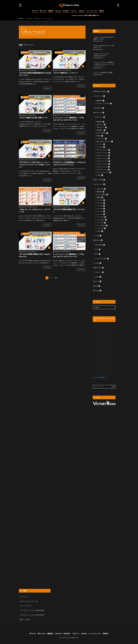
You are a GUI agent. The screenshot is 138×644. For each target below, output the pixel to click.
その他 (100, 175)
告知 (98, 286)
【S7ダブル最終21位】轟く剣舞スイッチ (33, 118)
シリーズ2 (101, 147)
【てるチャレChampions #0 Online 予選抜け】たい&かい (104, 38)
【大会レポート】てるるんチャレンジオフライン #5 (35, 211)
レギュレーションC (48, 19)
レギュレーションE (103, 156)
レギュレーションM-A (104, 103)
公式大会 (81, 11)
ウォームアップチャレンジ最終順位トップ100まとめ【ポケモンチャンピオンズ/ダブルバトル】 (104, 64)
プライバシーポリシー (26, 606)
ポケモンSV (29, 19)
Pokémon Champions (102, 92)
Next (56, 278)
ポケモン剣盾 (100, 180)
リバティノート (74, 638)
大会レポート (102, 127)
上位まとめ (58, 11)
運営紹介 (102, 11)
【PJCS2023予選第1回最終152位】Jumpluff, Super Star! (35, 255)
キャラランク (102, 139)
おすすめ (30, 45)
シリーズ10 (101, 223)
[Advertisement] (104, 424)
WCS (98, 254)
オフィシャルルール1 (104, 172)
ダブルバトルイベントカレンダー (29, 601)
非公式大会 (99, 268)
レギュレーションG (103, 161)
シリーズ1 (101, 144)
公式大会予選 (100, 245)
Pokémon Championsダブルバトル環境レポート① (104, 46)
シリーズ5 (101, 211)
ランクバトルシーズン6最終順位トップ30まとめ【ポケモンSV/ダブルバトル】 (68, 255)
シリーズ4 (101, 209)
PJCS (98, 249)
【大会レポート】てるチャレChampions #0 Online (102, 55)
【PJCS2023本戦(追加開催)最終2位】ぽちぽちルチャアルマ (35, 74)
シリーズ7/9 (101, 217)
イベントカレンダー (92, 11)
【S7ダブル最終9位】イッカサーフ (65, 73)
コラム (98, 281)
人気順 (25, 45)
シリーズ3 (101, 206)
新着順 (21, 45)
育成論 (100, 136)
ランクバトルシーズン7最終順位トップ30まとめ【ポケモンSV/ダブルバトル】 (68, 119)
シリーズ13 (101, 228)
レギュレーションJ (103, 170)
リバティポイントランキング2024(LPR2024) (32, 615)
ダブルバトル (37, 19)
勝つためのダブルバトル (105, 141)
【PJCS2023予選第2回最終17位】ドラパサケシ (69, 211)
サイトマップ (23, 597)
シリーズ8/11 (102, 220)
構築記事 (51, 11)
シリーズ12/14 (102, 226)
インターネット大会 (102, 259)
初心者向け (66, 11)
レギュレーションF (103, 158)
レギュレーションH (103, 164)
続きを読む (47, 88)
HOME (22, 19)
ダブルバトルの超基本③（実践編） (103, 72)
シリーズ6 (101, 214)
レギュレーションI (103, 167)
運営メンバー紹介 (25, 620)
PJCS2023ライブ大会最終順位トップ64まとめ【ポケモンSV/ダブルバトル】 (69, 163)
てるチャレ (74, 11)
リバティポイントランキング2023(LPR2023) (32, 610)
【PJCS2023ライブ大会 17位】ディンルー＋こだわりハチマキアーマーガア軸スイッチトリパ (35, 165)
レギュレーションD (103, 153)
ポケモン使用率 (102, 133)
